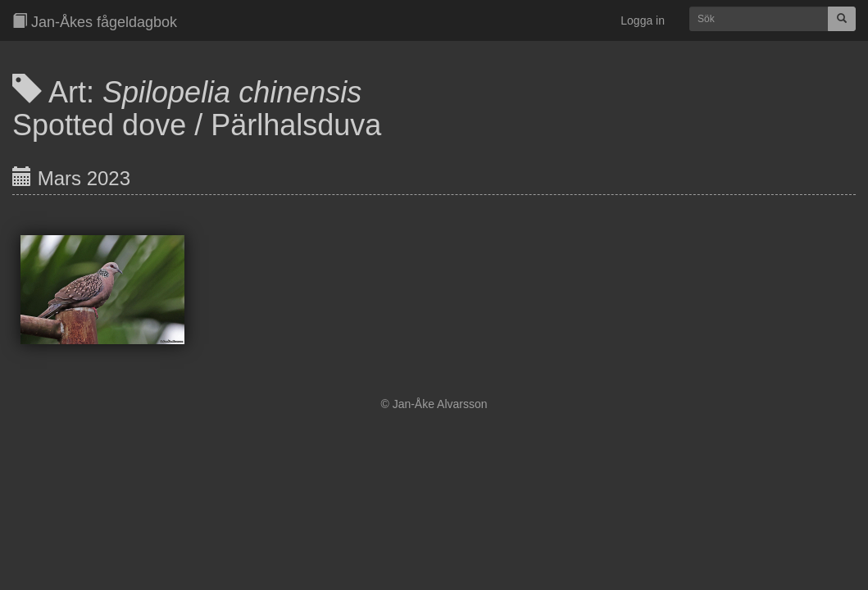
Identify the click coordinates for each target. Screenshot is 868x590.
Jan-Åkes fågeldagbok (95, 22)
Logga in (643, 20)
